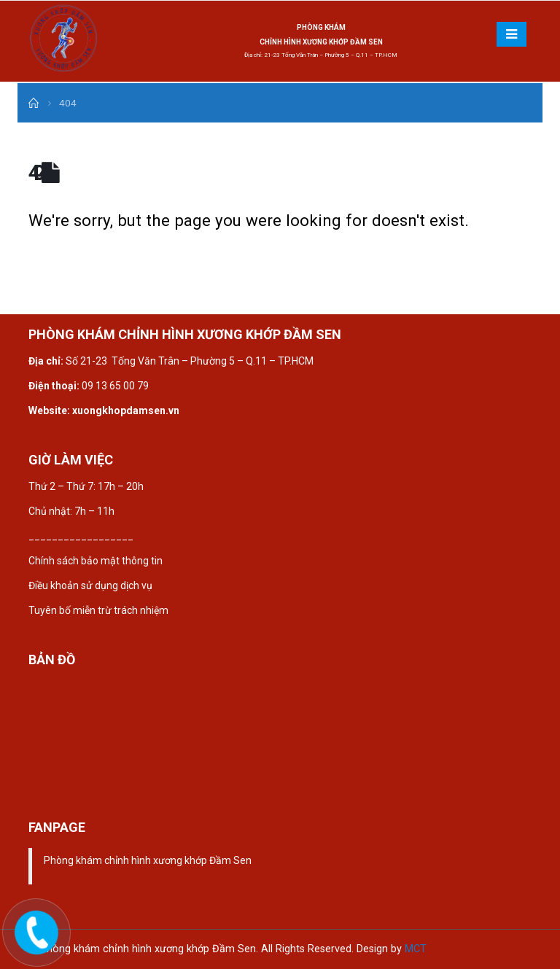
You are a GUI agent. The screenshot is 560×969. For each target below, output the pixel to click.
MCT (416, 949)
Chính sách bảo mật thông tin (97, 561)
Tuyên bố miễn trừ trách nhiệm (98, 610)
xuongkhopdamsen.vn (126, 410)
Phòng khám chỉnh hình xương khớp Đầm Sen (148, 860)
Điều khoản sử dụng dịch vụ (90, 585)
